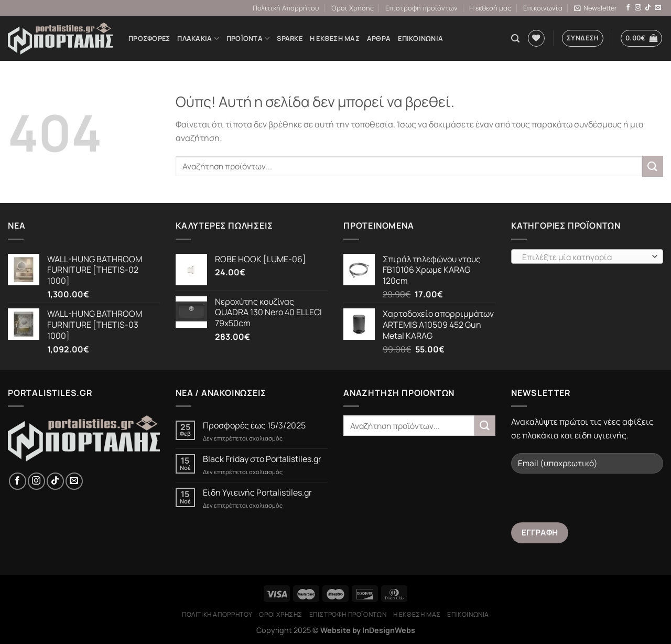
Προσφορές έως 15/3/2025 (254, 426)
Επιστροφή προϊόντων (421, 8)
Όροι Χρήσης (352, 8)
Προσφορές (149, 38)
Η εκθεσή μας (490, 8)
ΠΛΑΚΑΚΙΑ (198, 39)
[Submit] (653, 166)
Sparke (290, 38)
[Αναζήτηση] (515, 39)
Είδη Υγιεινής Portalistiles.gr (257, 493)
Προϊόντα (248, 39)
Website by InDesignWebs (368, 630)
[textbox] (585, 257)
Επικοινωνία (543, 8)
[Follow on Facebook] (628, 8)
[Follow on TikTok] (648, 8)
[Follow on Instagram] (638, 8)
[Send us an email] (658, 8)
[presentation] (591, 502)
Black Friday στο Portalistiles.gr (262, 459)
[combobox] (587, 256)
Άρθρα (379, 38)
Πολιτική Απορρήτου (286, 8)
